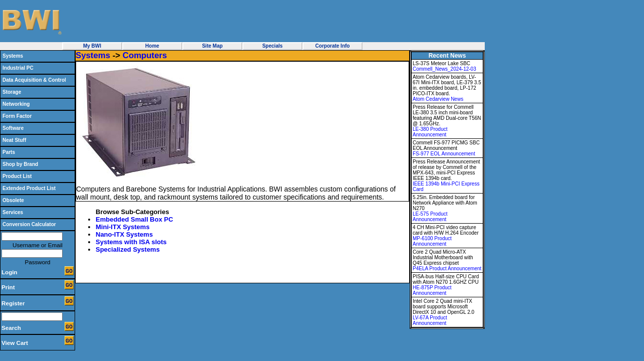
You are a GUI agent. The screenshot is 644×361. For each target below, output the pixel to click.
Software (13, 128)
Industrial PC (18, 68)
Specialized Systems (128, 249)
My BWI (92, 46)
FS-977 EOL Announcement (444, 154)
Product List (17, 176)
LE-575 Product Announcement (430, 217)
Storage (12, 92)
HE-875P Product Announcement (432, 290)
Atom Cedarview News (438, 99)
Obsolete (13, 200)
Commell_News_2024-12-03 (444, 69)
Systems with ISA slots (131, 242)
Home (152, 46)
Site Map (212, 46)
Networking (16, 104)
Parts (9, 152)
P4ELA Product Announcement (447, 268)
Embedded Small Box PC (134, 219)
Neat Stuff (14, 140)
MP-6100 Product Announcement (432, 241)
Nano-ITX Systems (124, 234)
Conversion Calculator (29, 224)
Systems (13, 56)
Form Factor (17, 116)
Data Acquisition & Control (34, 80)
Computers (145, 55)
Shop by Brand (20, 164)
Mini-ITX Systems (123, 227)
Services (13, 212)
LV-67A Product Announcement (430, 320)
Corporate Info (333, 46)
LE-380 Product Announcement (430, 132)
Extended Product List (29, 188)
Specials (273, 46)
